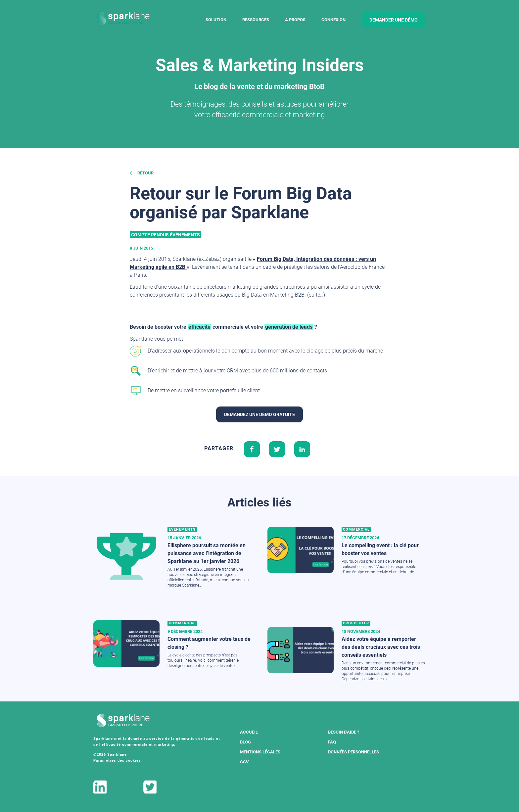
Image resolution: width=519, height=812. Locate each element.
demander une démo (394, 20)
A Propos (295, 20)
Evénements (182, 529)
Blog (245, 742)
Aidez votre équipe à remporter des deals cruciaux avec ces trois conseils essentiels (381, 647)
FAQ (332, 742)
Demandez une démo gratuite (259, 414)
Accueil (249, 732)
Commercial (356, 529)
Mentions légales (260, 752)
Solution (216, 20)
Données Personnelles (354, 752)
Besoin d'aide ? (344, 732)
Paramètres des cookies (117, 761)
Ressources (256, 20)
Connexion (333, 20)
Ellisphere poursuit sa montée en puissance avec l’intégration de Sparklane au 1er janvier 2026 (207, 553)
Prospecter (356, 623)
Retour (142, 173)
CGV (244, 762)
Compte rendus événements (165, 235)
